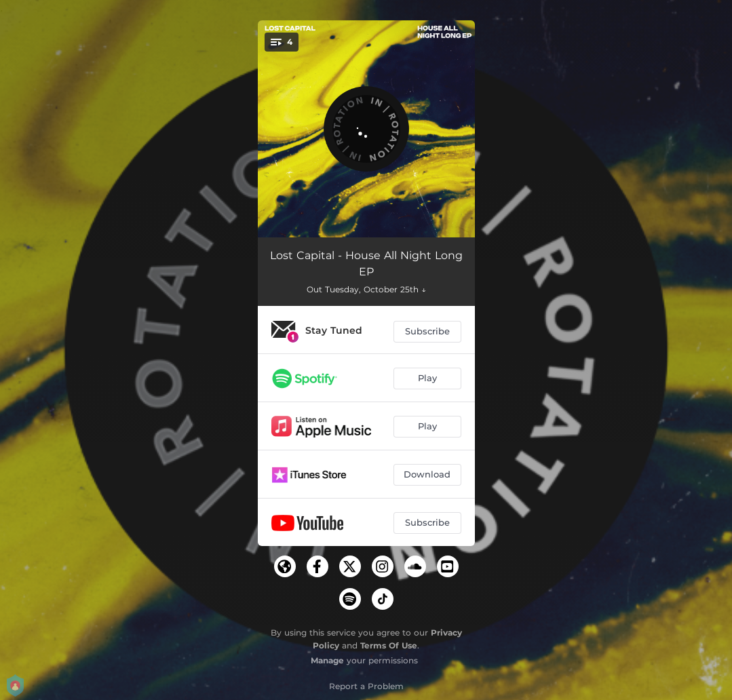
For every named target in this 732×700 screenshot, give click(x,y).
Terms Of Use (389, 645)
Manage (327, 660)
